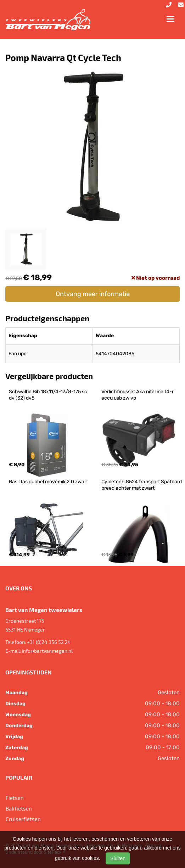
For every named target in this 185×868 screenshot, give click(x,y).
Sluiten (118, 858)
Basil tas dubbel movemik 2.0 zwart (48, 482)
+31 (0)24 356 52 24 (49, 642)
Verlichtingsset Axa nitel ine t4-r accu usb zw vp (138, 395)
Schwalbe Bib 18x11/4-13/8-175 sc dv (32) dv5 (49, 395)
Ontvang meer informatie (93, 294)
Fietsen (15, 798)
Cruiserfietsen (23, 819)
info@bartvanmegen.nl (47, 651)
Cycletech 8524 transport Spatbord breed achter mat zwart (142, 485)
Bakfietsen (19, 808)
